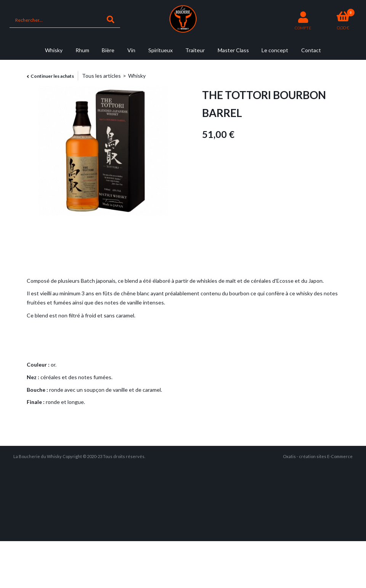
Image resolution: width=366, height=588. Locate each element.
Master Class (233, 50)
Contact (311, 50)
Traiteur (195, 50)
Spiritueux (161, 50)
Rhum (82, 50)
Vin (131, 50)
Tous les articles (101, 76)
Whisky (54, 50)
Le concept (275, 50)
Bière (108, 50)
